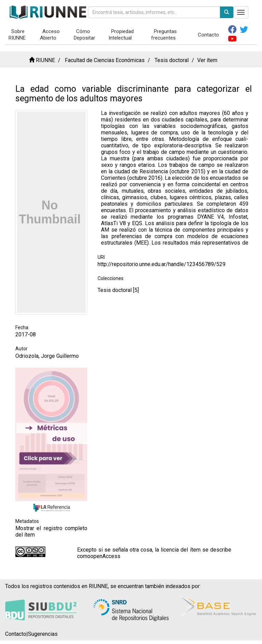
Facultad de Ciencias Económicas (105, 60)
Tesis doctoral (172, 60)
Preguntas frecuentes (164, 35)
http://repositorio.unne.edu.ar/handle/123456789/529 (162, 264)
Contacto (208, 35)
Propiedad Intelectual (121, 35)
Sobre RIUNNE (17, 35)
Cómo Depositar (84, 35)
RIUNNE (45, 60)
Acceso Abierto (50, 35)
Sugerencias (43, 634)
